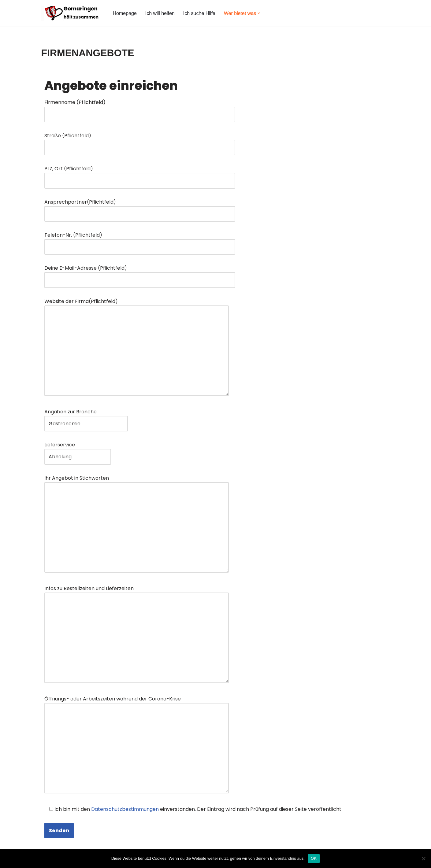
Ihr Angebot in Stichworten (137, 524)
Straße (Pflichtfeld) (140, 142)
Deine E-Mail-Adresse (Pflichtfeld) (140, 274)
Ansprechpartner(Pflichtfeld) (140, 208)
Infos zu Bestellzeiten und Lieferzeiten (137, 635)
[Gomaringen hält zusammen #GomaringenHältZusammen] (72, 13)
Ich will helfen (160, 13)
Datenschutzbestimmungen (125, 809)
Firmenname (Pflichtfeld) (140, 108)
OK (314, 858)
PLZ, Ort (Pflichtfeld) (140, 175)
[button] (259, 13)
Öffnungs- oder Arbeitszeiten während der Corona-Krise (137, 745)
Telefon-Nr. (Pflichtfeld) (140, 241)
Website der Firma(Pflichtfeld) (137, 348)
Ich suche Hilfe (199, 13)
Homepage (125, 13)
